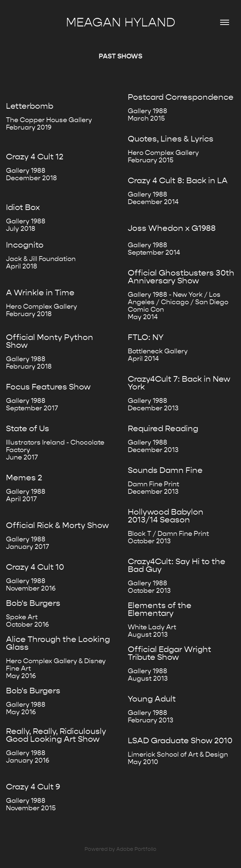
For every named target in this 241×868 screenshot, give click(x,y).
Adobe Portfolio (136, 849)
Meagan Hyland (121, 22)
